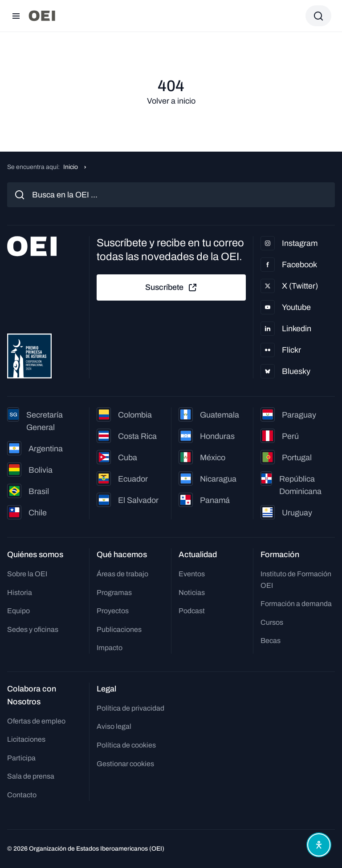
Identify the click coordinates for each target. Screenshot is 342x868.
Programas (114, 593)
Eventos (192, 574)
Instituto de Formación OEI (296, 580)
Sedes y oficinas (33, 629)
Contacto (22, 795)
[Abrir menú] (16, 16)
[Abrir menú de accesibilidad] (319, 845)
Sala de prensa (31, 776)
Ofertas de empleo (36, 721)
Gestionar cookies (125, 764)
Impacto (110, 648)
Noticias (192, 593)
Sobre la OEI (27, 574)
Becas (271, 641)
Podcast (192, 611)
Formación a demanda (296, 604)
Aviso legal (114, 726)
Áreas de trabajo (122, 574)
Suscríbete (171, 288)
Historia (20, 593)
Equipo (18, 611)
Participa (21, 758)
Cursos (272, 622)
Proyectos (113, 611)
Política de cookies (126, 745)
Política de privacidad (130, 708)
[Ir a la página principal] (42, 16)
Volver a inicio (171, 101)
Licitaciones (26, 739)
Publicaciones (119, 629)
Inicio (71, 167)
